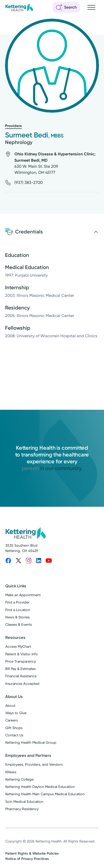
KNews (11, 772)
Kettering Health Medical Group (31, 743)
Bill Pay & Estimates (20, 669)
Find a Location (18, 610)
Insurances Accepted (22, 684)
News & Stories (17, 617)
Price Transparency (21, 661)
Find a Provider (17, 602)
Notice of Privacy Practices (27, 859)
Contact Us (14, 735)
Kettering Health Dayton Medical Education (40, 787)
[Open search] (66, 7)
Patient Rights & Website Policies (32, 853)
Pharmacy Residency (22, 809)
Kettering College (19, 779)
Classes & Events (19, 625)
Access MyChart (18, 647)
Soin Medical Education (24, 802)
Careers (11, 720)
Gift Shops (14, 728)
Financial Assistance (21, 676)
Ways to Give (16, 713)
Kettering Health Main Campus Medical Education (45, 794)
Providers (13, 126)
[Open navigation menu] (91, 7)
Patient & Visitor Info (22, 654)
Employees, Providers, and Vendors (34, 765)
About (10, 706)
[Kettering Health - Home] (19, 7)
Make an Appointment (23, 595)
